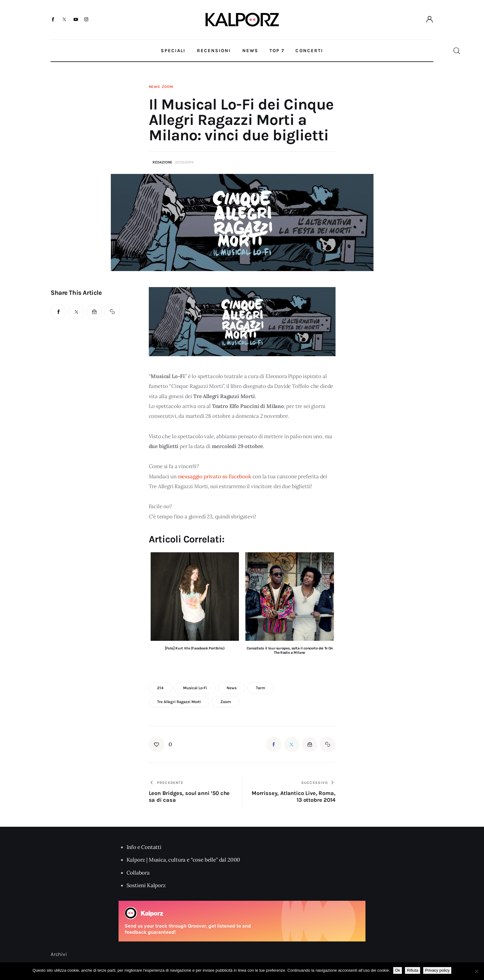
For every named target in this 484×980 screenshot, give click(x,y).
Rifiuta (413, 970)
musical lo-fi (195, 688)
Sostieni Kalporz (146, 885)
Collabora (138, 873)
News (154, 87)
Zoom (167, 87)
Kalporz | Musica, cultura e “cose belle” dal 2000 (184, 860)
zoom (225, 702)
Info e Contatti (144, 847)
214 (160, 688)
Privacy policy (437, 970)
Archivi (59, 954)
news (232, 688)
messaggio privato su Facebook (215, 476)
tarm (260, 688)
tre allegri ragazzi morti (179, 702)
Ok (398, 970)
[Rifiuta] (476, 971)
